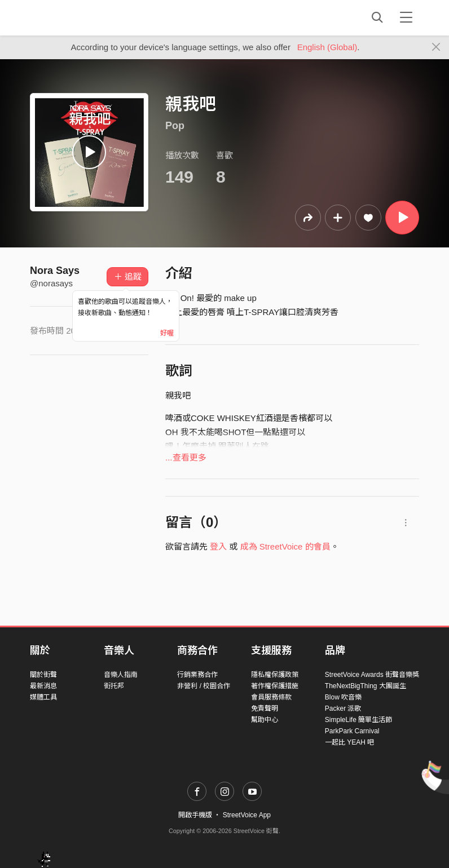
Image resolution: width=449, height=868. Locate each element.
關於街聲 (43, 675)
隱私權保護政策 (275, 675)
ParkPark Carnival (352, 731)
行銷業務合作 (197, 675)
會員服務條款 (271, 697)
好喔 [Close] (167, 333)
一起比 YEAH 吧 (349, 742)
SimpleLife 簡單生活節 (358, 720)
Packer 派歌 (343, 708)
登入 (218, 546)
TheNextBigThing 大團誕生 (366, 686)
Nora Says (55, 271)
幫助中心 (265, 720)
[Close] (436, 47)
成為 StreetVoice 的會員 (285, 546)
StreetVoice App (247, 815)
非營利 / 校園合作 (204, 686)
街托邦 (114, 686)
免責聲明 (265, 708)
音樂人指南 (121, 675)
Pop (175, 126)
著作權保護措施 (275, 686)
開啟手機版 (195, 815)
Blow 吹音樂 (343, 697)
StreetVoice (76, 17)
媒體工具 (43, 697)
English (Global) (327, 47)
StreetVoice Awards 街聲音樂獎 (372, 675)
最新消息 (43, 686)
